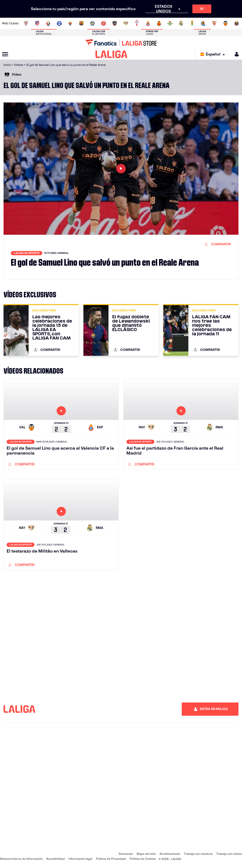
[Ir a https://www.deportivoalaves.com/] (59, 23)
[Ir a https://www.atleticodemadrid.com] (37, 23)
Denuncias (126, 854)
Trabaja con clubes (229, 854)
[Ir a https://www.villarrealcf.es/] (237, 23)
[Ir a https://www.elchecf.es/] (70, 23)
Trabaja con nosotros (198, 854)
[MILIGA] (235, 54)
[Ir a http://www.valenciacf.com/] (225, 23)
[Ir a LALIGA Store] (121, 43)
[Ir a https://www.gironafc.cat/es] (104, 23)
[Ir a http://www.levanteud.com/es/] (115, 23)
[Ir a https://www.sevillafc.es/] (214, 23)
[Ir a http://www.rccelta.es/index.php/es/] (137, 23)
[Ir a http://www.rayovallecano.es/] (126, 23)
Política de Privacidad (111, 859)
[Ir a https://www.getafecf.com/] (92, 23)
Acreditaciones (170, 854)
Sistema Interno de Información (21, 859)
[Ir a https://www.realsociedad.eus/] (203, 23)
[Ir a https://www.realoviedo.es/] (192, 23)
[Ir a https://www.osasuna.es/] (48, 23)
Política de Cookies (143, 859)
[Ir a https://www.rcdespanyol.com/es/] (148, 23)
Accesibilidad (56, 859)
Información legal (80, 859)
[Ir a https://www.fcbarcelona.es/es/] (81, 23)
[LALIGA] (111, 54)
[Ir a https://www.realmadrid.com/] (181, 23)
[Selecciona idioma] (214, 54)
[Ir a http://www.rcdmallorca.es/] (159, 23)
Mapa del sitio (146, 854)
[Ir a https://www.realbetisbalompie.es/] (170, 23)
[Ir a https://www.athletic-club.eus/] (26, 23)
